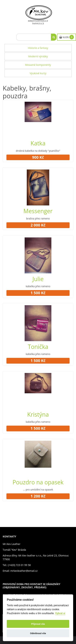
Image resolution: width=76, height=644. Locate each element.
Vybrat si (60, 613)
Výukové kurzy (38, 73)
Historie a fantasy (38, 48)
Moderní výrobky (38, 56)
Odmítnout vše (38, 633)
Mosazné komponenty (38, 65)
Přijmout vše (38, 624)
